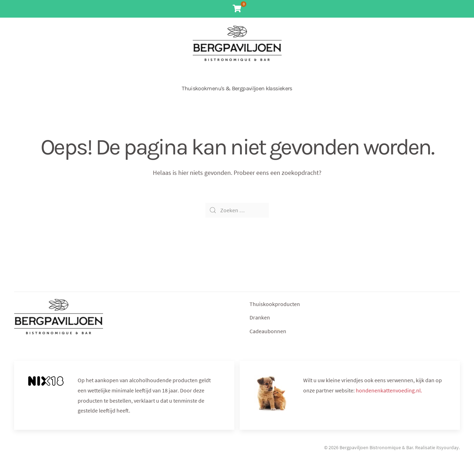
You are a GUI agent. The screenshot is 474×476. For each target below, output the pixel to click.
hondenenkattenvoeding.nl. (389, 390)
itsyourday (448, 447)
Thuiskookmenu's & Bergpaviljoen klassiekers (237, 88)
